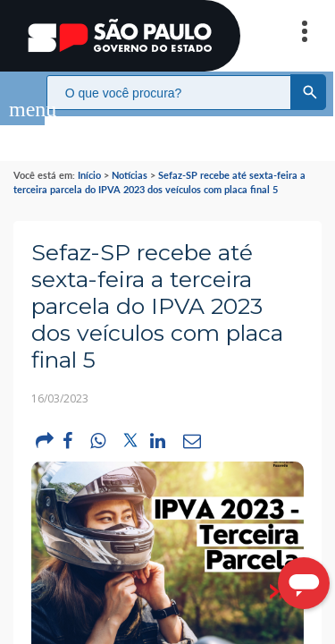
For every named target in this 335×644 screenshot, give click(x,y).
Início (89, 157)
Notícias (130, 157)
